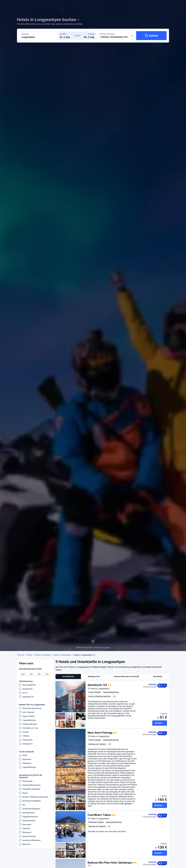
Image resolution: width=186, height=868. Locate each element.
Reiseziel (25, 34)
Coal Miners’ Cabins (99, 809)
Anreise (63, 34)
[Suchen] (151, 36)
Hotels (29, 655)
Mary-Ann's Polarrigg (100, 727)
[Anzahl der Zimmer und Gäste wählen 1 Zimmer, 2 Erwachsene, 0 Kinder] (116, 36)
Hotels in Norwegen (43, 655)
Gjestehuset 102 (97, 685)
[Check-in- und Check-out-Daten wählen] (68, 36)
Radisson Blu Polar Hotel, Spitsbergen (110, 850)
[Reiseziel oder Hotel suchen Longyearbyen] (38, 36)
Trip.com (21, 655)
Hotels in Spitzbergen (62, 655)
